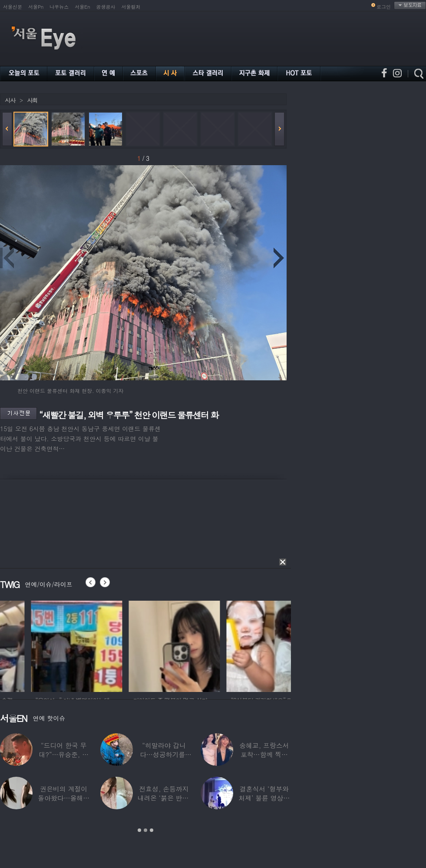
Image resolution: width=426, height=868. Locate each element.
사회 (32, 100)
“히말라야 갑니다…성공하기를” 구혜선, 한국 (164, 754)
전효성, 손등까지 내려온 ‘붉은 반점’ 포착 (164, 798)
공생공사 (106, 7)
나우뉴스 (59, 7)
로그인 (384, 7)
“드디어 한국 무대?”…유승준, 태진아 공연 (64, 754)
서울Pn (36, 7)
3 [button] (152, 830)
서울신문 (13, 7)
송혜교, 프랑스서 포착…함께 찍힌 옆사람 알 (264, 754)
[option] (134, 645)
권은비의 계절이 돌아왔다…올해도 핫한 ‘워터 (64, 798)
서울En (82, 7)
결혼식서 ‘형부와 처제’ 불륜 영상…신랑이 (264, 798)
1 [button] (139, 830)
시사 (10, 100)
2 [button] (145, 830)
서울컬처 (131, 7)
